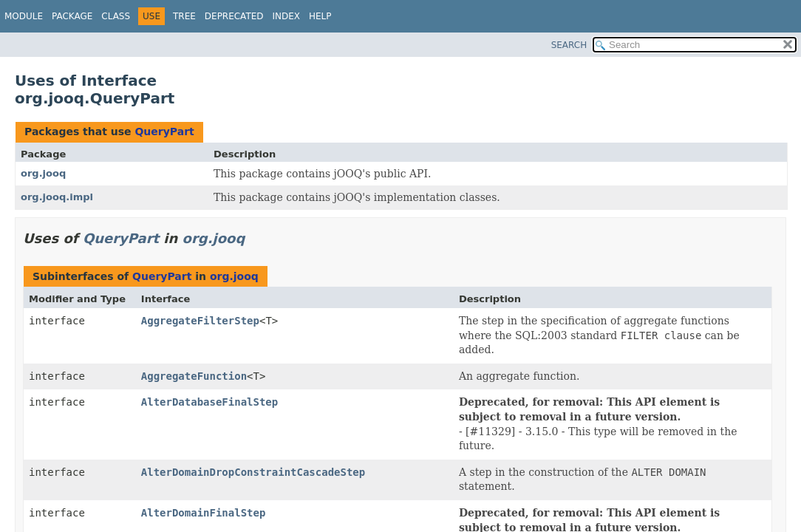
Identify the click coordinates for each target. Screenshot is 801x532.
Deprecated (234, 16)
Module (24, 16)
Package (72, 16)
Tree (184, 16)
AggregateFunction (194, 376)
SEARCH (569, 45)
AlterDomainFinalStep (204, 513)
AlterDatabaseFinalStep (209, 402)
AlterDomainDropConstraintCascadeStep (253, 472)
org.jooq (43, 173)
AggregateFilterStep (200, 321)
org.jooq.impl (57, 197)
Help (320, 16)
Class (116, 16)
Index (287, 16)
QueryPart (164, 132)
